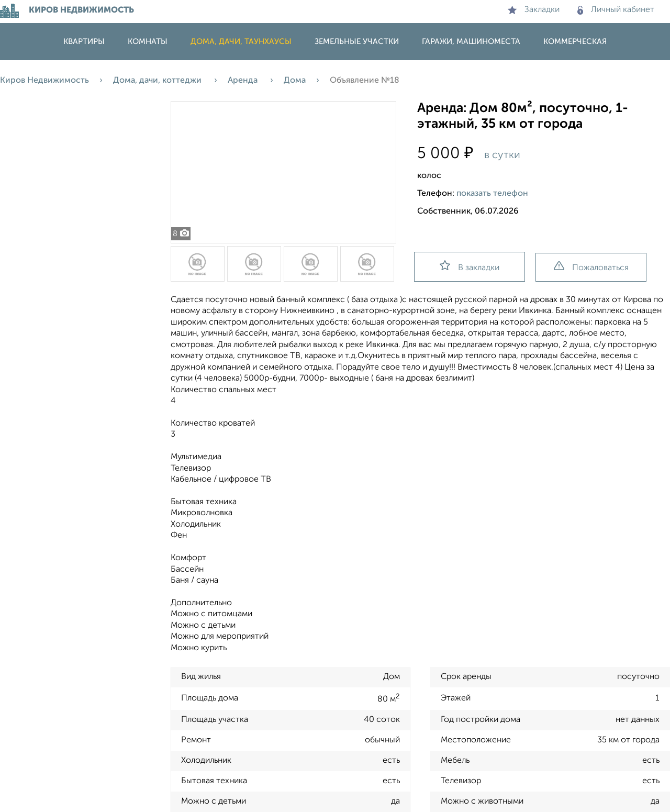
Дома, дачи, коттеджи (158, 81)
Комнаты (148, 42)
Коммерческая (575, 42)
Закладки (534, 10)
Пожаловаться (591, 267)
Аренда (244, 81)
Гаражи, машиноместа (471, 42)
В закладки (470, 266)
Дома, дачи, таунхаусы (241, 42)
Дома (295, 81)
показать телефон (492, 194)
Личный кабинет (616, 10)
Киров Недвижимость (44, 81)
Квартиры (84, 42)
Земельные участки (357, 42)
